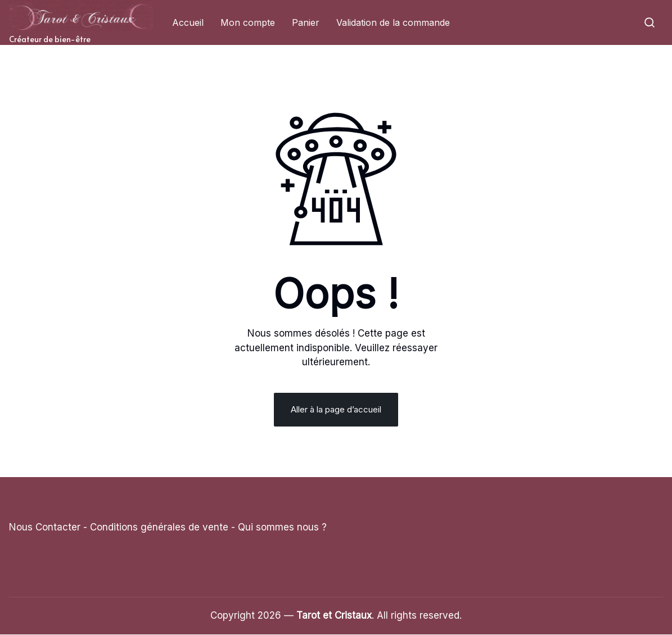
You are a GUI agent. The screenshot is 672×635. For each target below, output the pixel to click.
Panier (306, 22)
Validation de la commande (393, 22)
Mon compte (248, 22)
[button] (650, 22)
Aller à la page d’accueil (336, 410)
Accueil (188, 22)
